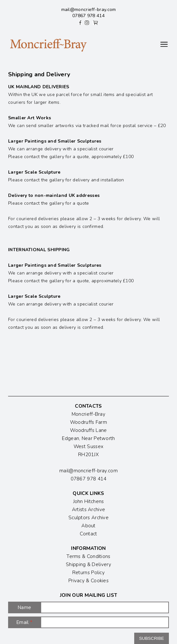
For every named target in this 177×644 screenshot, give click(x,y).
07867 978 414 (88, 16)
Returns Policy (88, 573)
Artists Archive (89, 510)
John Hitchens (89, 501)
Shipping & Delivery (88, 564)
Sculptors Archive (88, 518)
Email (24, 622)
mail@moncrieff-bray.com (89, 10)
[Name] (105, 607)
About (88, 526)
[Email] (105, 622)
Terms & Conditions (88, 556)
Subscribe (152, 638)
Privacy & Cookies (88, 581)
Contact (88, 534)
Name (24, 607)
